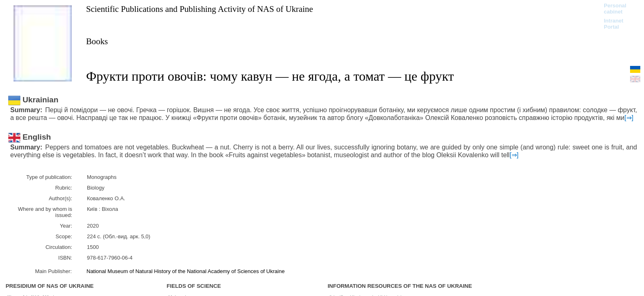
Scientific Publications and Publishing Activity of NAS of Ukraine (199, 9)
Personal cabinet (615, 9)
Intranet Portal (614, 24)
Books (97, 41)
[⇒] (629, 118)
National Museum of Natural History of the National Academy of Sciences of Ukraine (185, 271)
